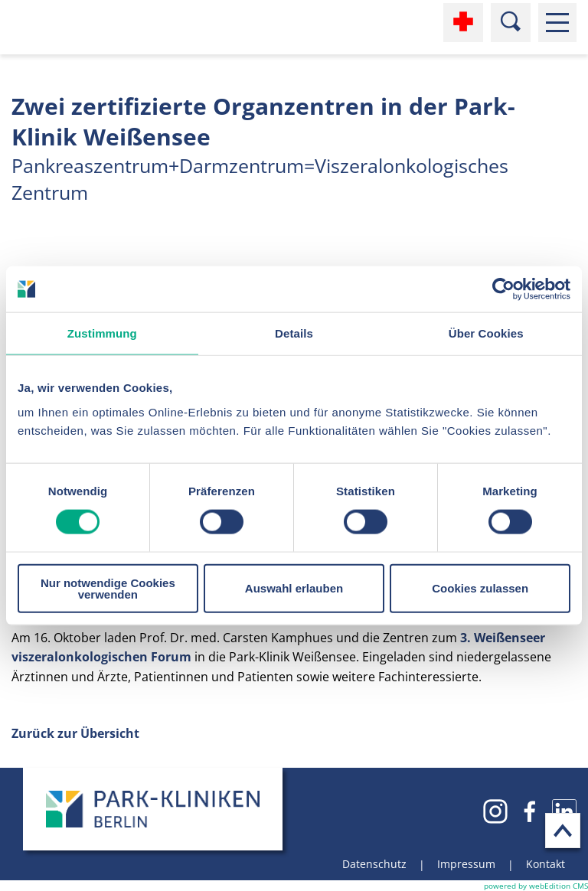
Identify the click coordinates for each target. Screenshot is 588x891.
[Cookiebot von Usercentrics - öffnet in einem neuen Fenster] (503, 289)
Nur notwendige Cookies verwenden (108, 588)
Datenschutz (374, 864)
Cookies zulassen (480, 588)
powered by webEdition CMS (536, 886)
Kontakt (546, 864)
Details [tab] (294, 333)
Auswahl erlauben (294, 588)
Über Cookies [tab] (486, 333)
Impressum (466, 864)
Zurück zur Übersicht (75, 733)
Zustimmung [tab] (102, 333)
